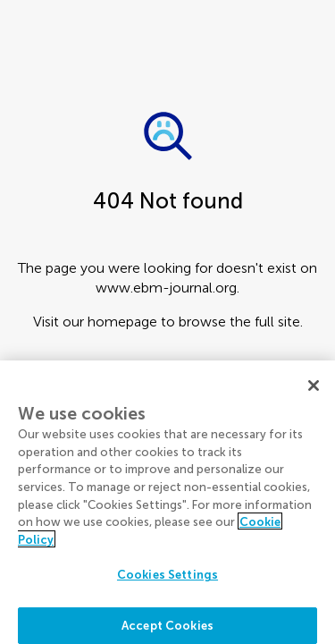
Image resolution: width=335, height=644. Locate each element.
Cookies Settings (167, 579)
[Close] (314, 390)
